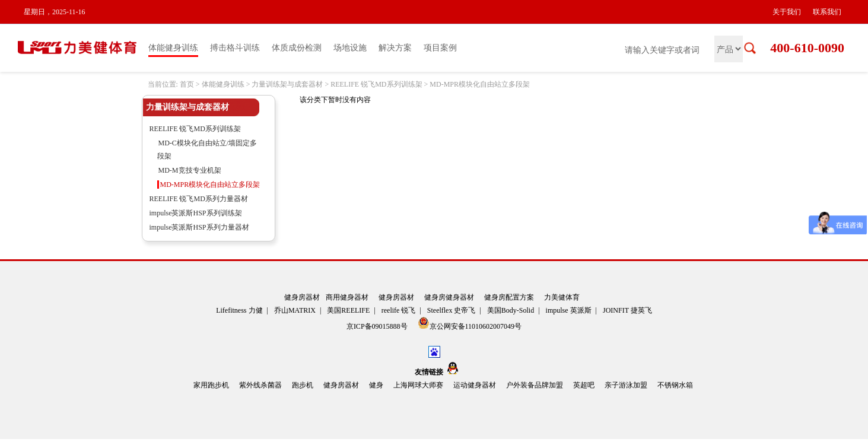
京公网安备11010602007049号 (470, 324)
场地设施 (350, 48)
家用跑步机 (211, 385)
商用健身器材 (347, 297)
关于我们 (787, 12)
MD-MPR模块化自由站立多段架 (480, 84)
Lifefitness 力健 (239, 310)
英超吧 (584, 385)
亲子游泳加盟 (626, 385)
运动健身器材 (475, 385)
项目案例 (440, 48)
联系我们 (827, 12)
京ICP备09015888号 (378, 326)
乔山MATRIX (295, 310)
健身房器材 (302, 297)
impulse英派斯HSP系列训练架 (196, 213)
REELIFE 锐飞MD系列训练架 (376, 84)
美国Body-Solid (511, 310)
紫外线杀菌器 (260, 385)
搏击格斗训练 (235, 48)
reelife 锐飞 (399, 310)
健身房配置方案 (509, 297)
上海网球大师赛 (418, 385)
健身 (376, 385)
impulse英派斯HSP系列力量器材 (199, 227)
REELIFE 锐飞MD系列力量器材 (199, 199)
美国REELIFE (348, 310)
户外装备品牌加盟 (535, 385)
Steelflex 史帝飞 (452, 310)
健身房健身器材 (449, 297)
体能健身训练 (173, 48)
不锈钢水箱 (675, 385)
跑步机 (303, 385)
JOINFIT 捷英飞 (627, 310)
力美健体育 (562, 297)
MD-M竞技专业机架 (190, 170)
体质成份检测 (297, 48)
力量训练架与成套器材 (287, 84)
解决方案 (395, 48)
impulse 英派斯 (569, 310)
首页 (187, 84)
